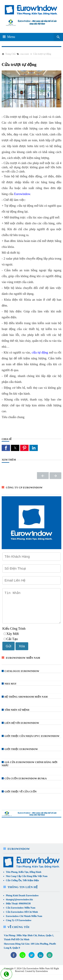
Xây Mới (11, 639)
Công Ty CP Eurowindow (19, 926)
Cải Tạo (11, 644)
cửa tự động (40, 352)
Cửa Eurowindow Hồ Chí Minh (22, 917)
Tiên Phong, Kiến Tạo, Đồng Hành (24, 877)
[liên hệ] (6, 974)
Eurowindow (22, 194)
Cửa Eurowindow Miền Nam (21, 913)
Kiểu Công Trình (14, 634)
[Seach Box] (58, 37)
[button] (6, 448)
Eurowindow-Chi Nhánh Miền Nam (24, 922)
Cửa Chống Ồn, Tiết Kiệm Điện (22, 886)
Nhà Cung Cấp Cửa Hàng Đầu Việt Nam (27, 882)
